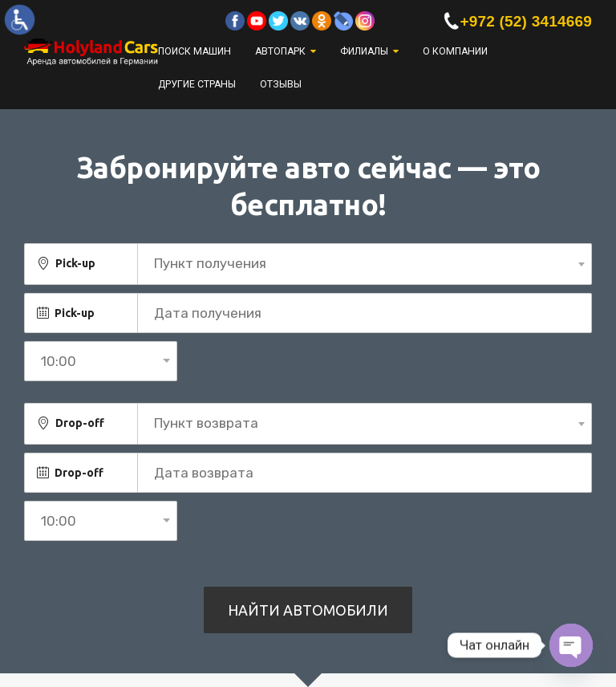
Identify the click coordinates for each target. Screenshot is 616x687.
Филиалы (364, 51)
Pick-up (75, 263)
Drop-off (80, 423)
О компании (455, 51)
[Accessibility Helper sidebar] (19, 19)
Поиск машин (195, 51)
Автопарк (280, 51)
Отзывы (281, 84)
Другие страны (197, 84)
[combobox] (365, 264)
